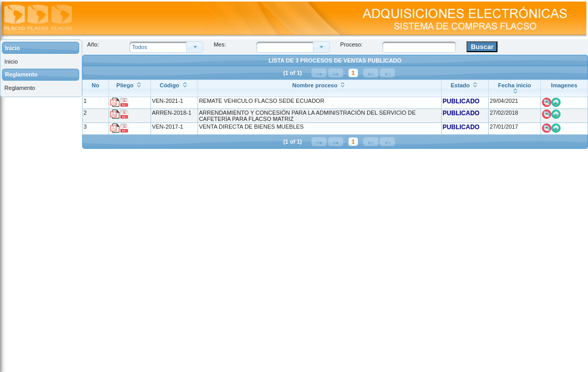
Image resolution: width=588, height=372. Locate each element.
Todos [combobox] (139, 47)
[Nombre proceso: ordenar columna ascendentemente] (319, 89)
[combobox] (287, 47)
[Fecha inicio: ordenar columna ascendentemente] (514, 89)
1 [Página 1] (353, 73)
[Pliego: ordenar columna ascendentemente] (130, 89)
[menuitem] (41, 61)
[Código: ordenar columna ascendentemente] (174, 89)
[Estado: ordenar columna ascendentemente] (465, 89)
